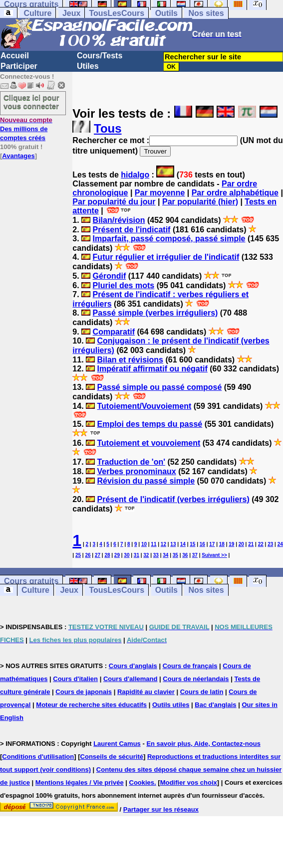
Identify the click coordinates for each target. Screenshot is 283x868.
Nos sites (206, 13)
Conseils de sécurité (112, 757)
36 (185, 555)
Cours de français (190, 666)
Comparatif (114, 332)
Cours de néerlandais (196, 679)
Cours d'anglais (133, 666)
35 (175, 555)
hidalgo (135, 175)
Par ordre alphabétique (235, 193)
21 (251, 544)
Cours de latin (202, 692)
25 (78, 555)
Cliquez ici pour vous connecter (31, 102)
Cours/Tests (100, 56)
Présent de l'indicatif (132, 230)
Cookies (142, 782)
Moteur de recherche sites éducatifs (91, 705)
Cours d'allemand (131, 679)
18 (222, 544)
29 (117, 555)
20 (241, 544)
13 (173, 544)
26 (88, 555)
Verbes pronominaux (136, 471)
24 (280, 544)
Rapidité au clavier (146, 692)
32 (146, 555)
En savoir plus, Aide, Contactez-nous (203, 744)
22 (261, 544)
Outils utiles (171, 705)
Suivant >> (214, 555)
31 (137, 555)
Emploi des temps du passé (149, 424)
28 (107, 555)
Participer (19, 66)
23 (270, 544)
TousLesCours (117, 13)
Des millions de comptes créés (26, 129)
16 (202, 544)
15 (192, 544)
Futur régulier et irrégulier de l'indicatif (166, 257)
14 (183, 544)
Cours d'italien (75, 679)
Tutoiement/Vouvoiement (144, 406)
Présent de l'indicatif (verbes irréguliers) (173, 499)
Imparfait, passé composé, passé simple (169, 239)
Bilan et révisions (130, 360)
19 (231, 544)
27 (98, 555)
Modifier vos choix (189, 782)
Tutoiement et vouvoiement (148, 443)
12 (163, 544)
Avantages (18, 156)
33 (156, 555)
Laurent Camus (117, 744)
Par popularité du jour (114, 202)
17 (212, 544)
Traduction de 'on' (131, 462)
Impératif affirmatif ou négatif (152, 369)
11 (153, 544)
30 (127, 555)
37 (195, 555)
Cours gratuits (31, 581)
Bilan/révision (119, 220)
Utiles (88, 66)
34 (165, 555)
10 (144, 544)
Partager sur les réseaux (161, 809)
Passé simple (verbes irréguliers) (155, 313)
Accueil (15, 56)
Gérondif (110, 276)
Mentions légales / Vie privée (80, 782)
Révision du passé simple (146, 481)
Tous (108, 128)
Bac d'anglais (215, 705)
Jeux (71, 13)
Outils (166, 13)
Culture (37, 13)
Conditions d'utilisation (38, 757)
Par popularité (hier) (200, 202)
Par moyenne (160, 193)
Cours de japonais (84, 692)
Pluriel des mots (124, 285)
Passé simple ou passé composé (159, 387)
